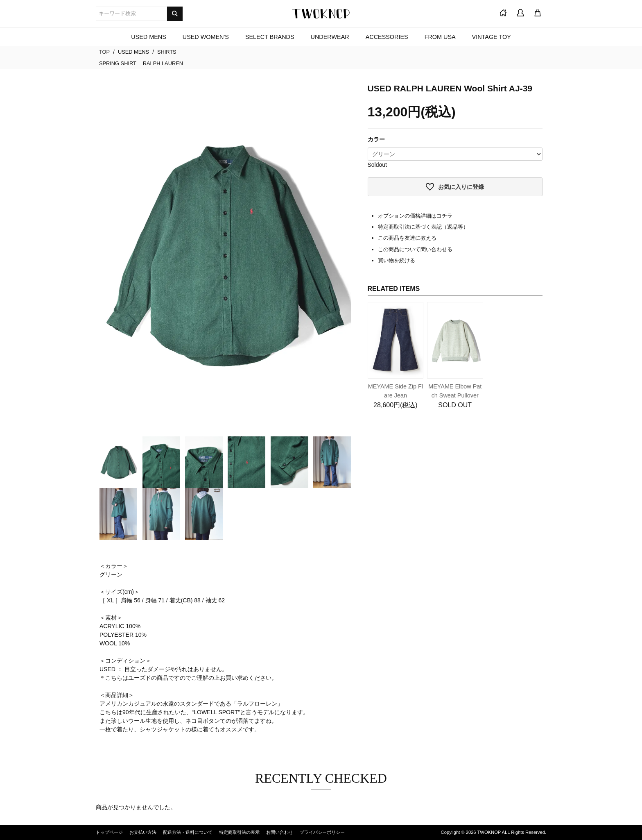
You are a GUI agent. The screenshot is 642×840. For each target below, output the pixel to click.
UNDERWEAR (330, 37)
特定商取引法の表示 (239, 832)
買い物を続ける (397, 260)
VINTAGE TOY (492, 37)
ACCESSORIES (387, 37)
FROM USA (440, 37)
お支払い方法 (143, 832)
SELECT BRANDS (270, 37)
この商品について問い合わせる (415, 249)
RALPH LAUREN (163, 63)
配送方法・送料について (188, 832)
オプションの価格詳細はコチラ (415, 216)
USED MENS (149, 37)
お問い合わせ (280, 832)
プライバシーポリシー (322, 832)
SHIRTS (167, 52)
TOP (104, 52)
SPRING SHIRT (118, 63)
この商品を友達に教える (407, 238)
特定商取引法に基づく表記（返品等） (423, 227)
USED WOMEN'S (206, 37)
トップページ (109, 832)
